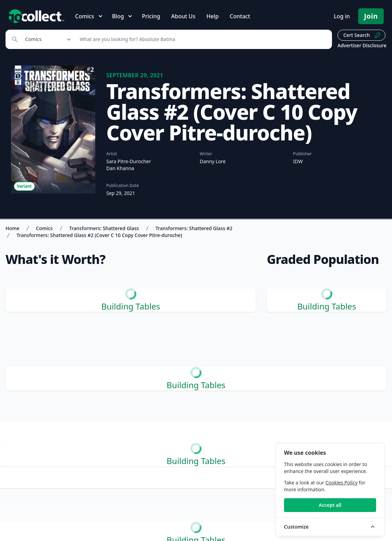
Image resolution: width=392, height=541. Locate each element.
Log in (342, 16)
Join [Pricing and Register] (371, 16)
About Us (183, 16)
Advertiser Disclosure (362, 45)
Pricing (151, 16)
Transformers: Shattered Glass (104, 228)
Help (212, 16)
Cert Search (362, 35)
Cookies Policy (341, 483)
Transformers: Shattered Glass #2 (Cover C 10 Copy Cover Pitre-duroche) (99, 235)
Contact (240, 16)
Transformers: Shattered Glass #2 (194, 228)
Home (12, 228)
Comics (44, 228)
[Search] (202, 39)
